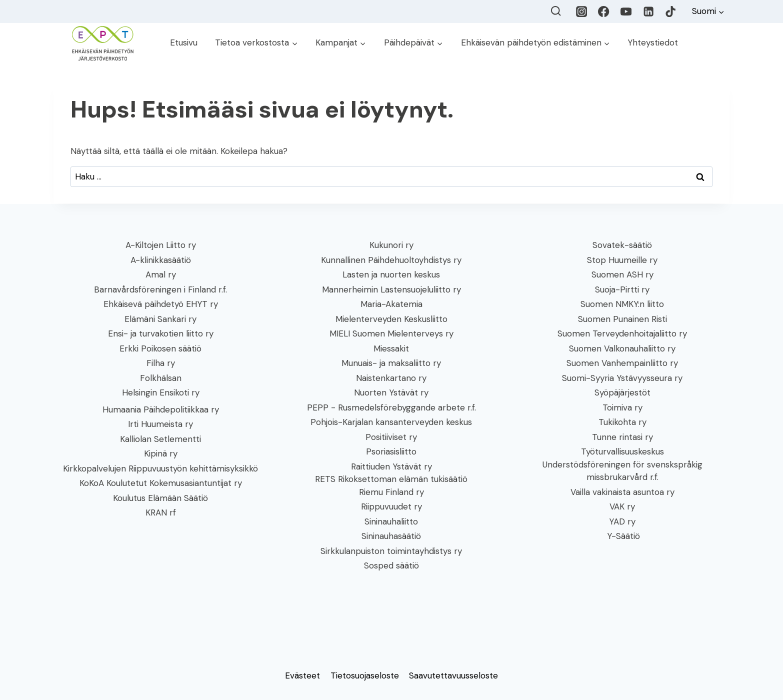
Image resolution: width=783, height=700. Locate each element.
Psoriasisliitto (391, 451)
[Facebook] (604, 12)
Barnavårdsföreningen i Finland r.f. (160, 289)
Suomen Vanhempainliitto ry (622, 363)
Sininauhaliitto (391, 521)
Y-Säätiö (622, 536)
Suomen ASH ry (622, 274)
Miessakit (391, 348)
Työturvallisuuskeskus (622, 451)
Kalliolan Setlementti (160, 439)
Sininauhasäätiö (391, 536)
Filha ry (161, 363)
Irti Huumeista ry (160, 424)
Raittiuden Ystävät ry (391, 466)
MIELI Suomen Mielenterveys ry (391, 333)
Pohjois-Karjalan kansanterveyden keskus (391, 422)
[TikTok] (671, 12)
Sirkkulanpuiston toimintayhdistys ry (391, 551)
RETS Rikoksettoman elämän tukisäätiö (391, 479)
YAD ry (622, 521)
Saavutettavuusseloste (453, 675)
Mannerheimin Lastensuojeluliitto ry (391, 289)
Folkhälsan (161, 378)
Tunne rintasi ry (622, 437)
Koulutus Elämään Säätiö (160, 498)
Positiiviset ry (391, 437)
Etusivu (184, 42)
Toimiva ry (622, 407)
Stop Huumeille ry (622, 260)
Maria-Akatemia (391, 304)
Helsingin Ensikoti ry (161, 392)
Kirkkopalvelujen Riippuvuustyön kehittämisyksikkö (160, 468)
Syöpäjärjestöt (622, 392)
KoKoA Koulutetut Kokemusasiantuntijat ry (161, 483)
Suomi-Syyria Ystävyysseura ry (622, 378)
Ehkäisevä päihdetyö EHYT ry (161, 304)
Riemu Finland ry (391, 492)
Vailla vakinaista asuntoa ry (622, 492)
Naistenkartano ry (391, 378)
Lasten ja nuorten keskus (391, 274)
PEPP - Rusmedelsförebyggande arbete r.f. (391, 407)
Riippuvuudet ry (391, 506)
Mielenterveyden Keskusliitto (391, 319)
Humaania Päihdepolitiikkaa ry (161, 409)
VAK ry (622, 506)
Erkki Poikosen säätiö (160, 348)
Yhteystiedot (653, 42)
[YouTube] (626, 12)
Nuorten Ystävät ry (391, 392)
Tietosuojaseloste (365, 675)
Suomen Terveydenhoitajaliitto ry (622, 333)
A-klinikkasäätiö (161, 260)
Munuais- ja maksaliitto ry (391, 363)
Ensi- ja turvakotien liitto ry (161, 333)
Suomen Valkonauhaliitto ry (622, 348)
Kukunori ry (391, 245)
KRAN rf (161, 512)
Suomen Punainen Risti (622, 319)
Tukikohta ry (622, 422)
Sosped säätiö (391, 565)
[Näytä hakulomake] (556, 11)
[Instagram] (582, 12)
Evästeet (302, 675)
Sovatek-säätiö (622, 245)
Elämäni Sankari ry (160, 319)
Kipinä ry (161, 453)
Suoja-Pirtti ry (622, 289)
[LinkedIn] (648, 12)
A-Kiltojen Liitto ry (161, 245)
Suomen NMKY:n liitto (622, 304)
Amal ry (161, 274)
